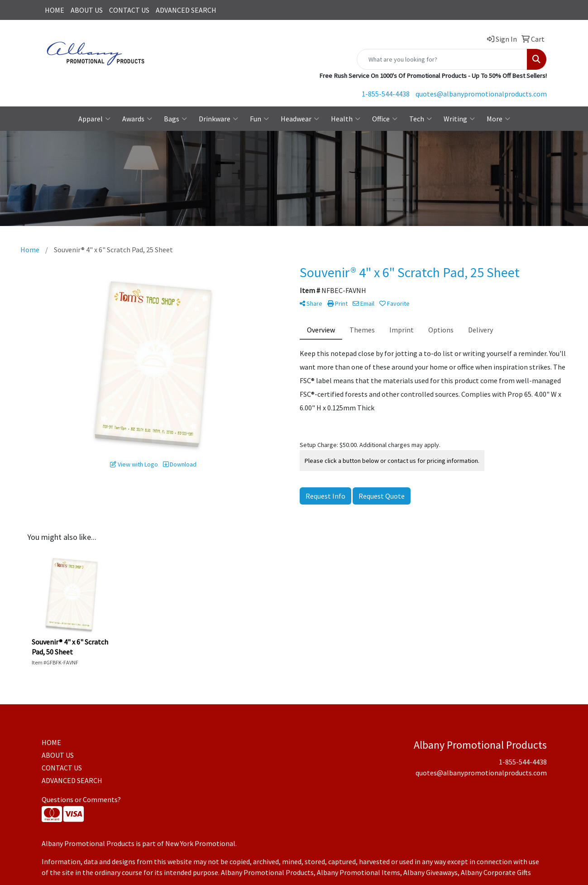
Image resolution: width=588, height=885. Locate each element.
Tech (421, 119)
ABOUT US (87, 10)
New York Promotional (200, 843)
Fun (259, 119)
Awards (137, 119)
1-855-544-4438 (386, 94)
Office (385, 119)
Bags (175, 119)
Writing (459, 119)
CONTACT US (129, 10)
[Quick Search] (442, 59)
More (498, 119)
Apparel (94, 119)
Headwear (300, 119)
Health (346, 119)
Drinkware (218, 119)
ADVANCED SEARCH (186, 10)
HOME (55, 10)
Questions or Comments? (81, 799)
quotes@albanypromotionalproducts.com (481, 94)
